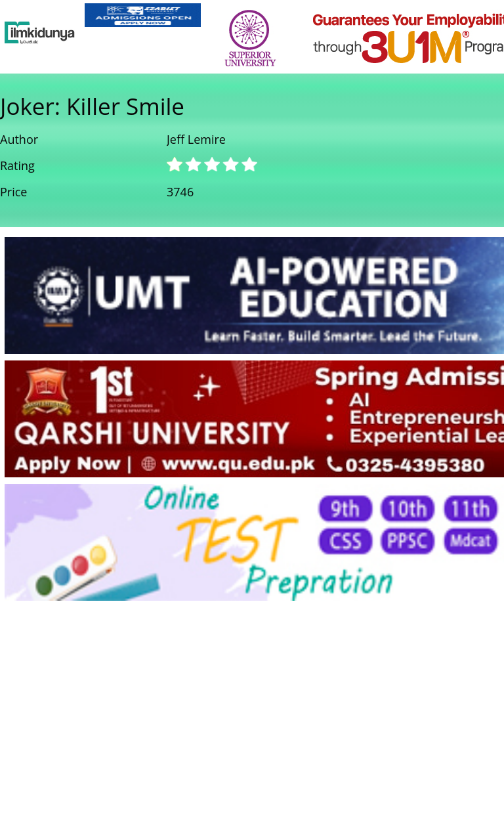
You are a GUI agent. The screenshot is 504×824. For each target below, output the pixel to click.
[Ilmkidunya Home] (40, 33)
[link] (143, 15)
